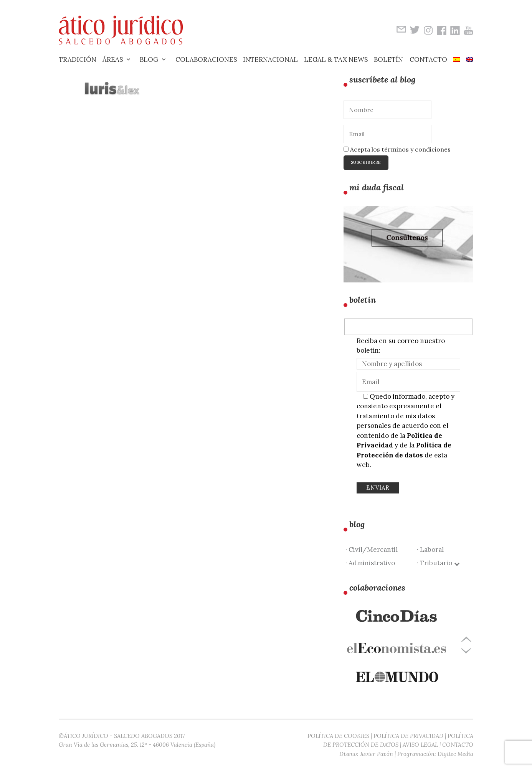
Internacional (270, 59)
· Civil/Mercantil (372, 550)
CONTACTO (458, 745)
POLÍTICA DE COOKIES (338, 736)
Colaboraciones (206, 59)
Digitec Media (455, 754)
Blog (149, 59)
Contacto (428, 59)
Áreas (113, 59)
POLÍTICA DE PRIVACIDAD (408, 736)
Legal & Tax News (336, 59)
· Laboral (430, 550)
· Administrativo (370, 563)
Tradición (78, 59)
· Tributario (438, 563)
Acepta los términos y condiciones (397, 149)
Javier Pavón (377, 754)
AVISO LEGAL (420, 745)
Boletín (388, 59)
